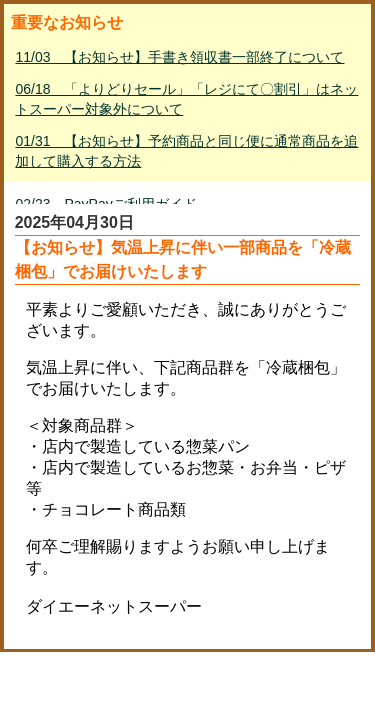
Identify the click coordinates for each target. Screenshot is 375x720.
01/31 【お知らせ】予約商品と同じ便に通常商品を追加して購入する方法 (186, 151)
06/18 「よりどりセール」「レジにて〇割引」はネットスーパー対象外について (186, 99)
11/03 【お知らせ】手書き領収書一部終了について (179, 57)
